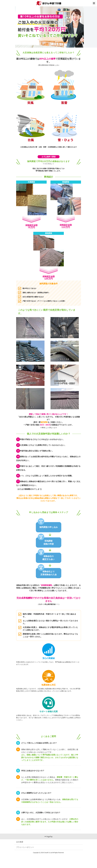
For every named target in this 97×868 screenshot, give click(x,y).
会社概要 (20, 842)
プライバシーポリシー (25, 847)
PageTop (49, 837)
